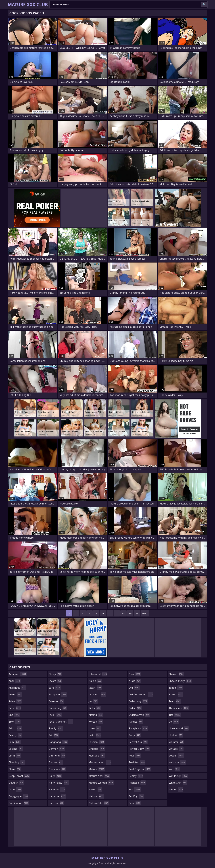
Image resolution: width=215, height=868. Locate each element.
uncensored (179, 728)
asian (15, 701)
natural (97, 796)
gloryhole (57, 769)
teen (175, 701)
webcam (177, 762)
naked (95, 789)
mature (97, 769)
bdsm (15, 728)
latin (95, 735)
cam (15, 742)
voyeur (176, 756)
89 (137, 613)
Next (145, 613)
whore (176, 789)
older (135, 708)
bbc (14, 715)
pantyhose (138, 728)
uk (174, 722)
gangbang (58, 742)
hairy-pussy (59, 783)
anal (15, 681)
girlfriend (57, 756)
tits (175, 715)
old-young (138, 701)
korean (96, 722)
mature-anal (99, 776)
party (135, 735)
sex (135, 789)
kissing (96, 715)
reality (136, 776)
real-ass (137, 762)
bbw (15, 722)
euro (55, 688)
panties (136, 722)
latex (95, 728)
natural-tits (99, 803)
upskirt (176, 735)
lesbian (97, 742)
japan (95, 688)
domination (19, 803)
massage (97, 756)
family (56, 728)
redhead (137, 783)
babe (15, 708)
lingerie (97, 749)
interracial (98, 674)
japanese (97, 694)
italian (95, 681)
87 (123, 613)
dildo (15, 789)
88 (130, 613)
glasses (56, 762)
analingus (17, 688)
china (15, 769)
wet (175, 769)
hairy (55, 776)
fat (54, 735)
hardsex (56, 803)
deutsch (16, 783)
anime (15, 694)
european (58, 694)
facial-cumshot (61, 722)
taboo (176, 688)
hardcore (57, 796)
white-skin (178, 783)
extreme (56, 701)
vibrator (176, 742)
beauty (16, 735)
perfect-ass (138, 742)
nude (135, 681)
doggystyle (19, 796)
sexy (135, 803)
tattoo (176, 694)
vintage (176, 749)
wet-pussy (178, 776)
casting (16, 749)
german (57, 749)
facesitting (58, 708)
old (134, 688)
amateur (18, 674)
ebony (55, 674)
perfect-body (139, 749)
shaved (176, 674)
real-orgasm (140, 769)
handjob (57, 789)
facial (55, 715)
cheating (17, 762)
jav (93, 701)
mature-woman (101, 783)
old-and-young (141, 694)
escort (55, 681)
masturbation (100, 762)
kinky (95, 708)
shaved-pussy (180, 681)
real (135, 756)
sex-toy (136, 796)
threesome (179, 708)
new (135, 674)
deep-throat (19, 776)
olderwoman (139, 715)
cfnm (15, 756)
